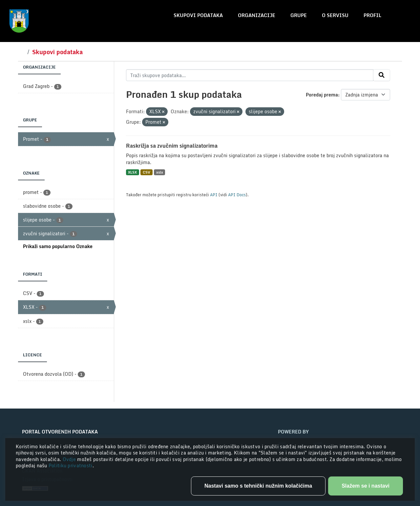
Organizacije (257, 15)
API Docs (237, 195)
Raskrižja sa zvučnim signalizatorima (172, 146)
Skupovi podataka (198, 15)
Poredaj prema (322, 95)
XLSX (132, 172)
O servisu (335, 15)
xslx (160, 172)
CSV (147, 172)
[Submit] (382, 75)
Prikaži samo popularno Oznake (58, 246)
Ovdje (70, 459)
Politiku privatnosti (71, 465)
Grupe (299, 15)
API (214, 195)
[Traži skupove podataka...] (250, 75)
